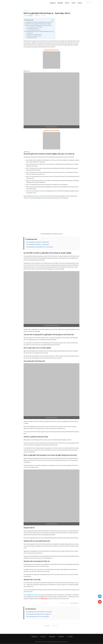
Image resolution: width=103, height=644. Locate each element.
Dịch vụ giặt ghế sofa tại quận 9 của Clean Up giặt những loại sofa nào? (39, 32)
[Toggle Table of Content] (52, 20)
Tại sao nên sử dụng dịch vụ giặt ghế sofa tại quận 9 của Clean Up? (39, 26)
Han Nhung (30, 16)
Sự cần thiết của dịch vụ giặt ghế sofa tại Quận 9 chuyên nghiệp (38, 24)
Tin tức (73, 3)
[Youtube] (91, 3)
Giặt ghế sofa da (30, 33)
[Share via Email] (58, 626)
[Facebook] (86, 3)
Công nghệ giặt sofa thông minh (33, 29)
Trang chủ (53, 3)
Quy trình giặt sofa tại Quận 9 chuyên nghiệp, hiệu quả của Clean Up (39, 22)
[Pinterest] (90, 3)
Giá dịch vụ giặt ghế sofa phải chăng (34, 30)
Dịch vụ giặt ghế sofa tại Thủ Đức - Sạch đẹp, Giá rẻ (38, 617)
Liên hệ (80, 3)
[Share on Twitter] (56, 626)
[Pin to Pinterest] (57, 626)
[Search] (93, 3)
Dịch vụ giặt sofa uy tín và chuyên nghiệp (35, 27)
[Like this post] (54, 626)
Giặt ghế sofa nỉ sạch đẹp (32, 38)
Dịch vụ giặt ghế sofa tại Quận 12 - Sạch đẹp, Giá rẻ (38, 245)
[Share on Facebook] (55, 626)
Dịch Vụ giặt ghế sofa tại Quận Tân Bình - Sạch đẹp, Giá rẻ (39, 612)
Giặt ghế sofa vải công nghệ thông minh (35, 35)
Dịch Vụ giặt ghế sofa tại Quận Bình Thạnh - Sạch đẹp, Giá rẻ (40, 247)
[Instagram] (89, 3)
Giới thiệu (60, 3)
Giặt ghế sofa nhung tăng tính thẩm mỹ (34, 36)
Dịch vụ (67, 3)
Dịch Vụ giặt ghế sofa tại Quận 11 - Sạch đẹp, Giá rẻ (38, 242)
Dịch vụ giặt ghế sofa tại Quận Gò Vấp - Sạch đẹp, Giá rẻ (39, 614)
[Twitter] (87, 3)
